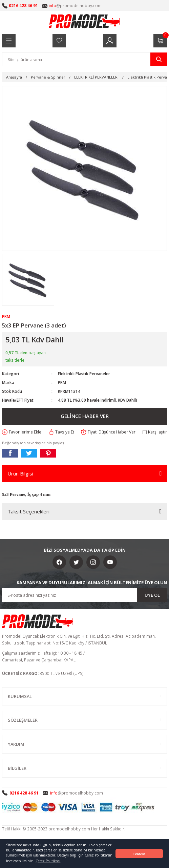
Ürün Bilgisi (20, 473)
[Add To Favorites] (22, 432)
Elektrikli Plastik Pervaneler (84, 374)
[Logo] (85, 21)
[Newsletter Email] (84, 595)
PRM (62, 382)
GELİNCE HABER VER (85, 416)
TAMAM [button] (139, 854)
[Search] (84, 59)
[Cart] (160, 41)
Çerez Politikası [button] (48, 861)
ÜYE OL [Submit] (152, 595)
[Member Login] (110, 41)
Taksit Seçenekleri (28, 511)
